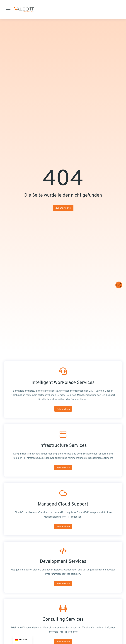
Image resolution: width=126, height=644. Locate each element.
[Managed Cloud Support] (63, 509)
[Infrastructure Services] (63, 450)
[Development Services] (63, 567)
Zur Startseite (63, 208)
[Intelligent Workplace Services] (63, 390)
